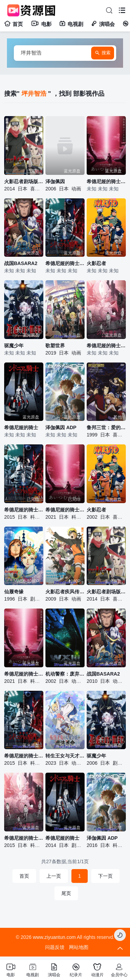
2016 (92, 845)
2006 (51, 189)
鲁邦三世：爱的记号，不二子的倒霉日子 (106, 427)
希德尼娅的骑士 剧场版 (65, 263)
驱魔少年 (14, 346)
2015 (10, 517)
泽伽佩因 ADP (61, 427)
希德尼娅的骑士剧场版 (24, 510)
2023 (51, 763)
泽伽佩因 (55, 181)
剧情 (35, 599)
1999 (92, 435)
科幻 (35, 517)
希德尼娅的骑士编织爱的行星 (65, 510)
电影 (41, 24)
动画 (76, 189)
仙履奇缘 (14, 592)
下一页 (105, 876)
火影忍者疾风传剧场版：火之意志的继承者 (65, 592)
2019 (51, 353)
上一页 (54, 876)
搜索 (103, 53)
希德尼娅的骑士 (21, 427)
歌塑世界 (55, 346)
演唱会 (103, 24)
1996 (10, 599)
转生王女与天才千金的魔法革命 (65, 756)
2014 (10, 189)
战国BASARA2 (21, 263)
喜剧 (35, 189)
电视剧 (71, 24)
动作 (76, 681)
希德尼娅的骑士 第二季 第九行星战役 (106, 346)
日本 (23, 189)
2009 (51, 599)
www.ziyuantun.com (54, 937)
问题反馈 (55, 947)
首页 (14, 24)
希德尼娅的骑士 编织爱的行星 (106, 181)
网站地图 (79, 947)
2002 (92, 517)
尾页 (66, 893)
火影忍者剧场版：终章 (24, 181)
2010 (92, 681)
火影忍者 (96, 263)
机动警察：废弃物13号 (65, 674)
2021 (51, 517)
